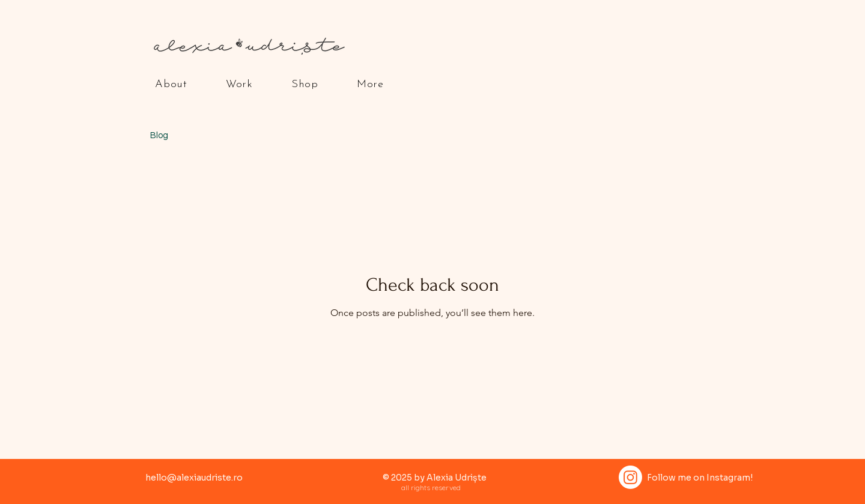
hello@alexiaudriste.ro (194, 478)
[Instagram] (630, 477)
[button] (171, 84)
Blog (159, 135)
